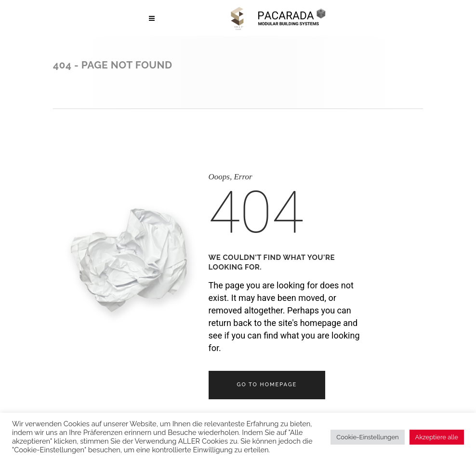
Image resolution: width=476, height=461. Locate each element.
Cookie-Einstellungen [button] (367, 437)
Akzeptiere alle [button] (437, 437)
